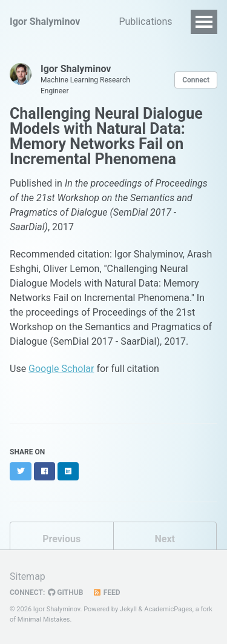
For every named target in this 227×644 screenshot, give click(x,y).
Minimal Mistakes (44, 619)
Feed (106, 593)
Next (165, 539)
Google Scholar (61, 369)
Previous (61, 539)
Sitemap (28, 576)
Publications (145, 22)
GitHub (65, 593)
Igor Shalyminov (45, 22)
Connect (196, 80)
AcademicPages (168, 609)
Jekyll (128, 609)
